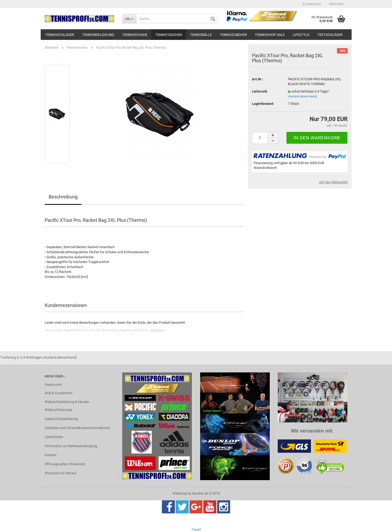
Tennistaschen (169, 35)
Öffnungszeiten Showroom (65, 464)
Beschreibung (63, 197)
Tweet (196, 529)
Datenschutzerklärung (61, 419)
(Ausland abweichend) (302, 96)
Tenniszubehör (233, 35)
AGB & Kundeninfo (58, 393)
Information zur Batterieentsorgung (71, 446)
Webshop (180, 493)
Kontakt (50, 455)
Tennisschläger (60, 35)
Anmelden (157, 330)
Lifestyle (301, 35)
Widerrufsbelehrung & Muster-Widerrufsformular (67, 406)
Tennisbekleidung (98, 35)
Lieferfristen (54, 437)
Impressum (53, 385)
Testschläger (330, 35)
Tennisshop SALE (270, 35)
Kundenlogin (312, 4)
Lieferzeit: (260, 91)
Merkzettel (336, 4)
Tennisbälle (201, 35)
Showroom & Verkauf (61, 473)
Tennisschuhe (135, 35)
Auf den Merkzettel (333, 182)
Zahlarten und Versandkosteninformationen (77, 428)
